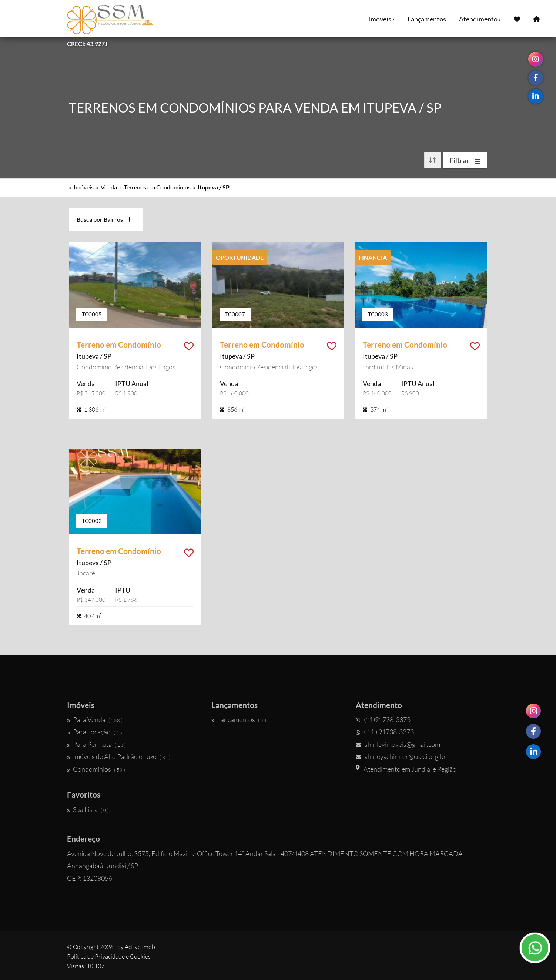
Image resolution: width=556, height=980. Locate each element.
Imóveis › (381, 19)
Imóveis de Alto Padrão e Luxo (119, 756)
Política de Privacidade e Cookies (109, 956)
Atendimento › (480, 19)
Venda (109, 187)
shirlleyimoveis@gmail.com (398, 744)
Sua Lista (88, 809)
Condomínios (96, 769)
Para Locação (96, 732)
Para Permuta (96, 744)
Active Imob (140, 947)
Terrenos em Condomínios (157, 187)
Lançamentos (427, 19)
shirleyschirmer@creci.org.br (401, 756)
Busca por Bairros (104, 219)
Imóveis (84, 187)
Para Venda (95, 719)
